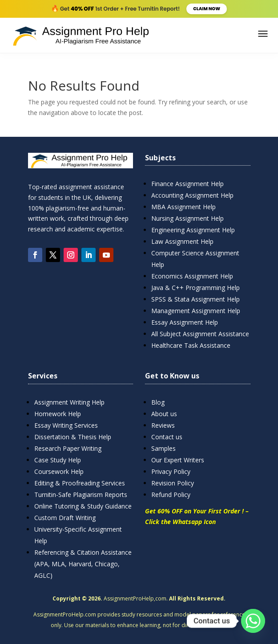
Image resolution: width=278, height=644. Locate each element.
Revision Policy (173, 483)
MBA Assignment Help (183, 207)
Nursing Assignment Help (187, 218)
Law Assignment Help (182, 241)
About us (164, 414)
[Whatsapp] (253, 621)
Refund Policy (171, 495)
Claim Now (207, 9)
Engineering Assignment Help (193, 230)
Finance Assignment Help (187, 184)
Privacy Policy (171, 471)
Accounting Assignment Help (192, 195)
